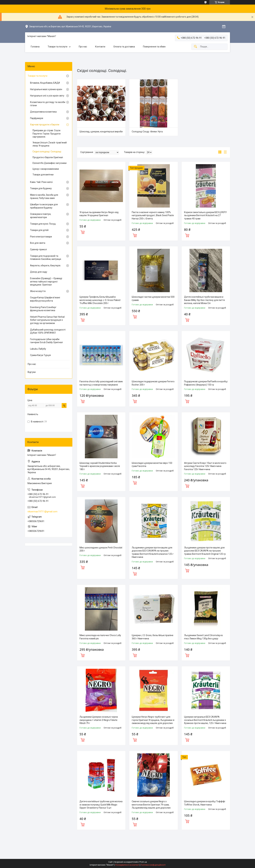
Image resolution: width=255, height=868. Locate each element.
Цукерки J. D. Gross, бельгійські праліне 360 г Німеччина (153, 637)
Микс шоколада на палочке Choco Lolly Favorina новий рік (100, 637)
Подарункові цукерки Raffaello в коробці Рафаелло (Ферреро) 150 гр (206, 383)
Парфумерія (37, 118)
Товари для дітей (39, 230)
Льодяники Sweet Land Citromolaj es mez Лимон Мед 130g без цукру (203, 637)
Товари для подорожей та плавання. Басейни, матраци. (46, 258)
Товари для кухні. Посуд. (43, 224)
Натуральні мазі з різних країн (46, 89)
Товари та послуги (57, 47)
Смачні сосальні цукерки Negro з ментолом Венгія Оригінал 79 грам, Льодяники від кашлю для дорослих (151, 805)
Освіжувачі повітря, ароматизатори (41, 216)
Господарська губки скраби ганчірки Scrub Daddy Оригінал (46, 341)
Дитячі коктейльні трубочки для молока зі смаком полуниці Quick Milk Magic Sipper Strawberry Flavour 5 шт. (101, 805)
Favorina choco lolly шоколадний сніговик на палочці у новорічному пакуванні (101, 383)
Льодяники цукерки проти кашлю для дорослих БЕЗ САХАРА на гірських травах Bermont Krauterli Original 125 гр (205, 551)
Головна (35, 47)
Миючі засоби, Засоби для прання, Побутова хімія (44, 196)
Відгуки (32, 372)
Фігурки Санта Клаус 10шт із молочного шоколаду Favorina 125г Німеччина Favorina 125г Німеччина (205, 466)
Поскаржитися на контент (127, 865)
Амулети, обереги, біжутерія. (45, 266)
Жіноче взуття (38, 291)
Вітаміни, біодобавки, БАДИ (45, 83)
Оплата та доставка (124, 47)
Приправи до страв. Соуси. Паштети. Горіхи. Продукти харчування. (47, 134)
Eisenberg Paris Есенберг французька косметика (43, 309)
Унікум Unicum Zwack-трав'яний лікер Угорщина (50, 144)
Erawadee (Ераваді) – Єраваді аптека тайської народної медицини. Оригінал (46, 282)
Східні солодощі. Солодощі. (47, 152)
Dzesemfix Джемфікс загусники (50, 163)
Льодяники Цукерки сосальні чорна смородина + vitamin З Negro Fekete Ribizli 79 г (99, 720)
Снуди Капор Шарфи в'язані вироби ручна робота (45, 299)
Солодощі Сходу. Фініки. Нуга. (147, 132)
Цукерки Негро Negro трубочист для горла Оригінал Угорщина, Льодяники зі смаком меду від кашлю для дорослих (153, 720)
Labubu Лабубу (38, 349)
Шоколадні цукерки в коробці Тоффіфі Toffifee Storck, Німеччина (205, 803)
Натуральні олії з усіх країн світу (47, 96)
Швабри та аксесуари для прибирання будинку (44, 206)
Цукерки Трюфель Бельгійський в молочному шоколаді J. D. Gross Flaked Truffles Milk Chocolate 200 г (100, 300)
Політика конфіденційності (153, 865)
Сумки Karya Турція (40, 355)
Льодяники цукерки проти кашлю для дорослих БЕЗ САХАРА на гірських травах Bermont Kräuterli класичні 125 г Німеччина (153, 552)
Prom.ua (143, 862)
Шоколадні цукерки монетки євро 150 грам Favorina (152, 465)
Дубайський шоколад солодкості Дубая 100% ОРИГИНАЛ (48, 331)
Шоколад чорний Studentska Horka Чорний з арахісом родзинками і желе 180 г (100, 466)
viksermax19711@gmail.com (42, 512)
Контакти (100, 47)
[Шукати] (195, 47)
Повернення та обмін (154, 47)
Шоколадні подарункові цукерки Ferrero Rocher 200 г (153, 383)
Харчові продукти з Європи (45, 125)
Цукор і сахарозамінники (46, 169)
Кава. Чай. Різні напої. (42, 182)
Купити (83, 232)
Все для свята (38, 243)
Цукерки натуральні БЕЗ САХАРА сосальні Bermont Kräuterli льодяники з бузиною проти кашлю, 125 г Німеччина (205, 720)
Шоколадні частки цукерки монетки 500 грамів (153, 298)
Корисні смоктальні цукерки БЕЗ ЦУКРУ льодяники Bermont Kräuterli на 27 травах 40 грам (205, 215)
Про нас (83, 47)
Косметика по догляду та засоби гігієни (48, 104)
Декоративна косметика (43, 112)
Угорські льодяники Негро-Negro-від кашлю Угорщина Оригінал (99, 214)
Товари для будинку (41, 188)
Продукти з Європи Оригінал (48, 157)
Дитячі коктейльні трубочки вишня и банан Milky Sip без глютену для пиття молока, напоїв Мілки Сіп (204, 300)
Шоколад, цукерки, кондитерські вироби (101, 132)
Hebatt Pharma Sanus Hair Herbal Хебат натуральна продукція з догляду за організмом (47, 320)
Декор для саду (39, 272)
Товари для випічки (43, 175)
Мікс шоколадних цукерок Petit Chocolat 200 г (101, 549)
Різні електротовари (41, 237)
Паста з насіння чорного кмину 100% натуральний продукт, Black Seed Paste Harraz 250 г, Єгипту (153, 215)
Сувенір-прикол (38, 249)
